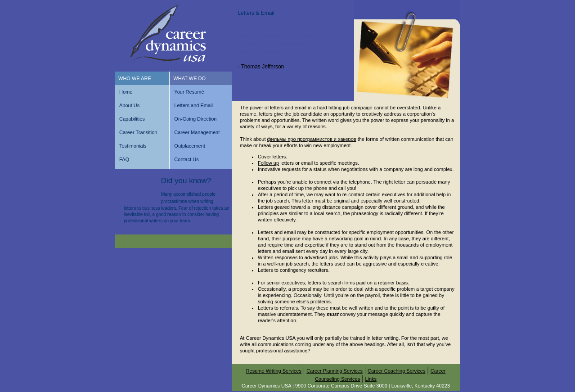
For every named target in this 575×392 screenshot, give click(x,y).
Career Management (197, 132)
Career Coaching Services (396, 371)
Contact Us (186, 159)
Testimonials (133, 146)
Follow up (268, 163)
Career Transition (138, 132)
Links (371, 379)
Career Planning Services (335, 371)
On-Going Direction (195, 119)
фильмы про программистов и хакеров (312, 139)
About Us (129, 105)
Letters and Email (193, 105)
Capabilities (132, 119)
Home (126, 92)
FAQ (124, 159)
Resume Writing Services (274, 371)
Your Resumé (189, 92)
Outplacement (189, 146)
